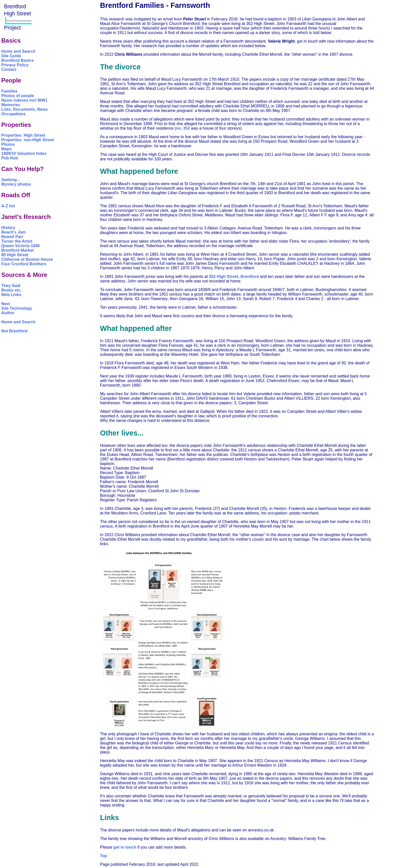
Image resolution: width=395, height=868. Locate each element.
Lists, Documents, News (24, 109)
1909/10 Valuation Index (24, 153)
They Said (11, 286)
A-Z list (8, 206)
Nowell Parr (12, 237)
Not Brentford (14, 331)
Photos (8, 144)
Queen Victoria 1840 (21, 246)
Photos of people (18, 96)
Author (8, 313)
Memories (11, 105)
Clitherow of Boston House (27, 259)
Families (9, 91)
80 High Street (15, 255)
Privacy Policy (15, 65)
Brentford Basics (18, 60)
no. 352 (183, 128)
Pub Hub (10, 158)
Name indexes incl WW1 (24, 100)
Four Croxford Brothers (24, 264)
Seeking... (11, 180)
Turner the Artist (17, 241)
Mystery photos (16, 184)
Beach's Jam (13, 232)
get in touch (125, 847)
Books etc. (11, 290)
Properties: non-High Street (28, 140)
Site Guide (11, 56)
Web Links (11, 295)
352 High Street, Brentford (234, 277)
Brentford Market (18, 250)
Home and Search (18, 51)
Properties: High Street (23, 135)
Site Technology (17, 308)
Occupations (13, 114)
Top (104, 856)
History (8, 228)
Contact (9, 69)
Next (6, 304)
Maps (6, 149)
